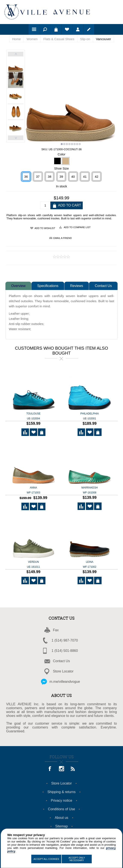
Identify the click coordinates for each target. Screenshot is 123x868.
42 (97, 177)
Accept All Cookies (46, 859)
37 (38, 177)
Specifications (48, 286)
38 (50, 177)
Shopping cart (56, 29)
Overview (18, 286)
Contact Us (103, 286)
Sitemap (62, 826)
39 (61, 177)
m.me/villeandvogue (65, 682)
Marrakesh (90, 491)
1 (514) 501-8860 (65, 651)
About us (61, 818)
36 (26, 177)
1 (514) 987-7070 (65, 641)
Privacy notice (61, 801)
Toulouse (33, 417)
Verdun (33, 565)
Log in (78, 29)
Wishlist (67, 29)
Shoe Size (61, 169)
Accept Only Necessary (77, 859)
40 (73, 177)
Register (89, 29)
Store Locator (63, 671)
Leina (90, 565)
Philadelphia (90, 417)
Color (61, 154)
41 (85, 177)
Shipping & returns (61, 792)
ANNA (33, 491)
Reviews (76, 286)
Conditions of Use (61, 809)
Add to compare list (77, 228)
